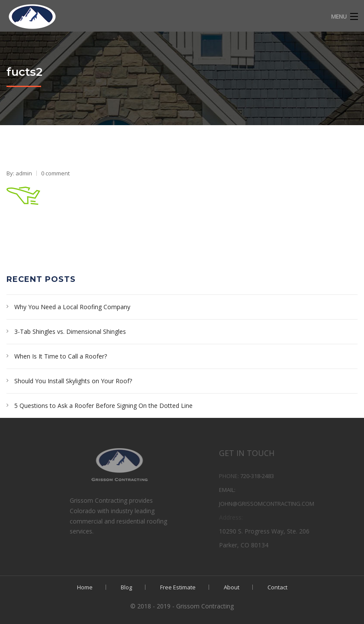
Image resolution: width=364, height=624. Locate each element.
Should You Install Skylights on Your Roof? (73, 381)
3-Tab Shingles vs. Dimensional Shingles (70, 331)
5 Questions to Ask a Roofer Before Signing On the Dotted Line (103, 406)
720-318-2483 (279, 476)
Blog (126, 587)
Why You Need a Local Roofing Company (72, 307)
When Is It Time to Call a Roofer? (61, 356)
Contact (277, 587)
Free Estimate (178, 587)
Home (85, 587)
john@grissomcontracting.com (289, 504)
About (232, 587)
